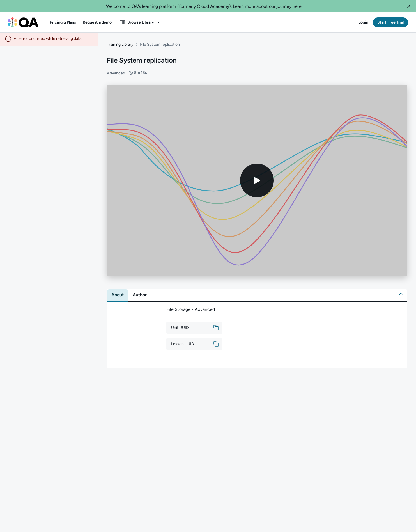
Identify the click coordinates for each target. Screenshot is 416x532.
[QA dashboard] (23, 22)
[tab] (118, 296)
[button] (409, 6)
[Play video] (257, 181)
